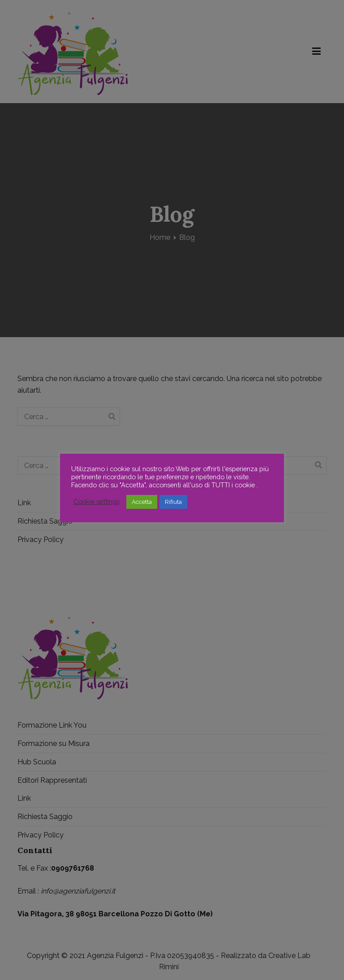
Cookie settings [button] (97, 501)
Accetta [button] (142, 502)
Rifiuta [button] (173, 502)
